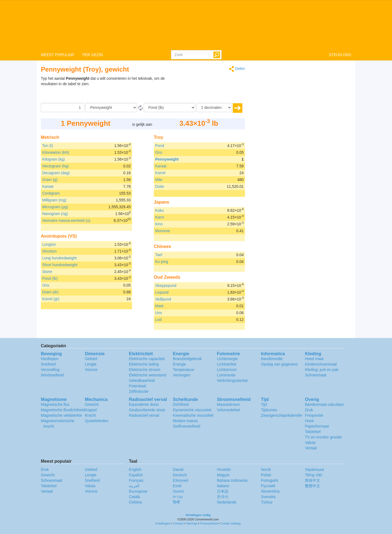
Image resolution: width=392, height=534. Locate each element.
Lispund (162, 292)
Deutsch (180, 475)
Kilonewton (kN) (56, 152)
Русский (268, 486)
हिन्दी (176, 502)
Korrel (160, 173)
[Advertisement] (211, 89)
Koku (160, 210)
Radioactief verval (144, 415)
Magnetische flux (55, 404)
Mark (159, 306)
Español (136, 475)
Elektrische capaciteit (147, 359)
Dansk (178, 469)
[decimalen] (214, 108)
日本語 (223, 491)
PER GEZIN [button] (93, 55)
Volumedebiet (229, 410)
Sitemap (192, 523)
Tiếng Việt (313, 475)
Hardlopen (50, 359)
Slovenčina (270, 491)
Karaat (48, 186)
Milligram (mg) (54, 200)
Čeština (135, 502)
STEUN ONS (340, 55)
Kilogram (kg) (53, 159)
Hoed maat (314, 359)
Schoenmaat (316, 375)
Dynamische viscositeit (192, 410)
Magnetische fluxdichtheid (63, 410)
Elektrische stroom (144, 370)
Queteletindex (97, 421)
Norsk (266, 469)
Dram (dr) (50, 292)
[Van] (111, 108)
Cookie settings (231, 523)
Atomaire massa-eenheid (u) (66, 220)
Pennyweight (167, 159)
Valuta (310, 443)
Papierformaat (317, 426)
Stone (47, 272)
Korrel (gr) (51, 299)
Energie (179, 364)
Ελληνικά (180, 480)
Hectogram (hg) (55, 166)
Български (138, 491)
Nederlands (227, 502)
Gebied (91, 359)
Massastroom (228, 404)
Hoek (309, 421)
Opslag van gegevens (279, 364)
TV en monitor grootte (323, 437)
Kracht (90, 415)
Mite (159, 180)
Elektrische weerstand (147, 375)
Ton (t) (48, 146)
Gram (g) (50, 180)
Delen (237, 69)
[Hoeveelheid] (63, 108)
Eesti (177, 486)
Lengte (91, 364)
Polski (266, 475)
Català (134, 497)
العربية (134, 486)
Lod (158, 320)
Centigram (51, 193)
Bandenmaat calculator (324, 404)
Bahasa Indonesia (232, 480)
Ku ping (162, 262)
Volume (91, 370)
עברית (178, 497)
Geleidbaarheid (142, 380)
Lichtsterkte (227, 364)
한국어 (223, 497)
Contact (178, 523)
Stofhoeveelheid (186, 426)
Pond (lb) (50, 278)
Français (136, 480)
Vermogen (182, 375)
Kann (160, 217)
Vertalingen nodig (198, 515)
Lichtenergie (227, 359)
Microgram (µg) (55, 207)
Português (269, 480)
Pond (160, 146)
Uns (159, 313)
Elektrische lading (144, 364)
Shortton (49, 251)
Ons (46, 285)
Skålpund (163, 299)
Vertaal (311, 448)
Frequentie (314, 415)
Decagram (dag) (56, 173)
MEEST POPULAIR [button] (58, 55)
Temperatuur (184, 370)
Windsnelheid (52, 375)
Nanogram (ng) (55, 214)
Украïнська (314, 469)
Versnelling (50, 370)
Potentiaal (137, 386)
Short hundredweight (60, 265)
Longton (49, 244)
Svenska (268, 497)
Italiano (223, 486)
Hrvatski (224, 469)
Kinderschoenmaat (321, 364)
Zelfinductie (139, 391)
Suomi (178, 491)
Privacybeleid (209, 523)
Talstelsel (313, 432)
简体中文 (313, 480)
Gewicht (92, 404)
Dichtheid (181, 404)
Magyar (223, 475)
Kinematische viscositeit (193, 415)
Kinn (159, 224)
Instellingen (163, 523)
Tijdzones (269, 410)
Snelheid (48, 364)
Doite (160, 186)
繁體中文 (313, 486)
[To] (170, 108)
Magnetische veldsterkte (61, 415)
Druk (309, 410)
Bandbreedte (272, 359)
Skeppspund (166, 286)
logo (196, 25)
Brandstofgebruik (187, 359)
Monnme (163, 231)
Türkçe (267, 502)
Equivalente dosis (144, 404)
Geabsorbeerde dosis (147, 410)
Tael (159, 255)
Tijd (264, 404)
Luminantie (226, 375)
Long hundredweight (59, 258)
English (135, 469)
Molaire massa (185, 421)
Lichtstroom (227, 370)
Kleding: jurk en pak (322, 370)
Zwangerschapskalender (282, 415)
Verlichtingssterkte (232, 380)
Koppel (91, 410)
